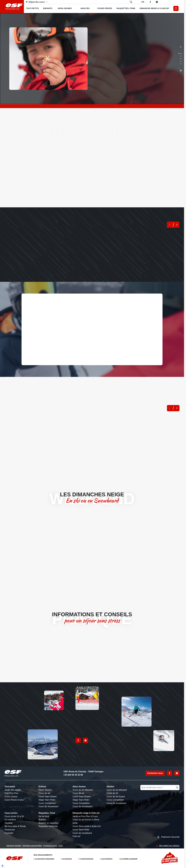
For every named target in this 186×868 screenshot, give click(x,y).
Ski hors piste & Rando (15, 826)
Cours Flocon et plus (14, 800)
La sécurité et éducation (45, 859)
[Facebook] (170, 773)
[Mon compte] (171, 2)
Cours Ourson (11, 797)
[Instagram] (177, 773)
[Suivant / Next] (181, 70)
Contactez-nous (155, 773)
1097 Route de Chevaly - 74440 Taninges (83, 772)
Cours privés (11, 813)
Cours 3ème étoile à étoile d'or (87, 826)
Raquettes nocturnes (48, 826)
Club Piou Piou (11, 793)
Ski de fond (44, 816)
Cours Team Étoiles (48, 797)
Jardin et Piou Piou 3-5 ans (85, 816)
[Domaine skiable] (37, 2)
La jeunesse (67, 859)
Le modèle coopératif (129, 859)
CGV (60, 846)
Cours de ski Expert (116, 797)
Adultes (110, 787)
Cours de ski (44, 793)
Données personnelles (32, 846)
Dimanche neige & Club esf (86, 813)
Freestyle (9, 833)
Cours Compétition (47, 803)
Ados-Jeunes (79, 787)
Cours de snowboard (82, 833)
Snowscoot (10, 830)
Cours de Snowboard (48, 806)
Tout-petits (10, 787)
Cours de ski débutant (83, 790)
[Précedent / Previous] (181, 47)
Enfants (42, 787)
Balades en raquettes (48, 823)
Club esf (76, 836)
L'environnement (86, 859)
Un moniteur (10, 820)
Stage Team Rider (47, 800)
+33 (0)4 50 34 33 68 (73, 775)
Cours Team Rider (81, 830)
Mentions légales (14, 846)
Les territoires (107, 859)
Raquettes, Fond (47, 813)
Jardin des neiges (13, 790)
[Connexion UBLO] (2, 866)
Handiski (9, 823)
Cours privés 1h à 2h (14, 816)
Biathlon (42, 820)
